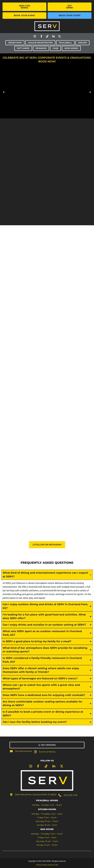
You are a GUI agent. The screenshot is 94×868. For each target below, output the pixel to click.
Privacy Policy (41, 865)
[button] (4, 92)
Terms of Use (53, 865)
